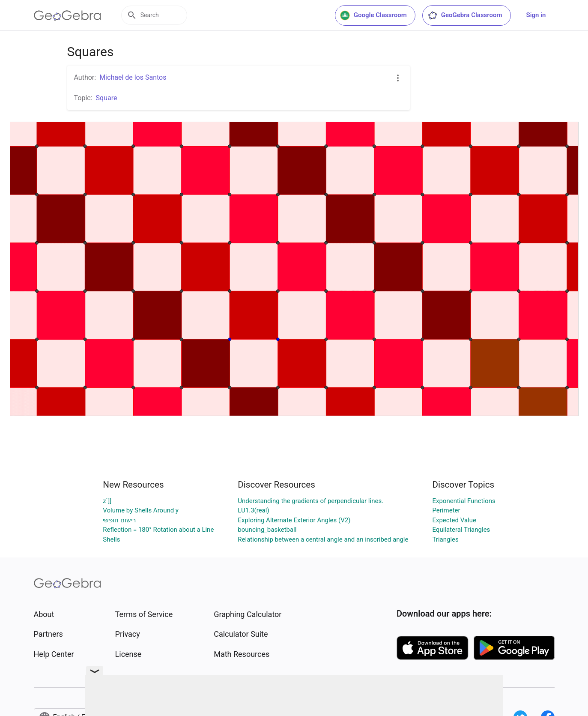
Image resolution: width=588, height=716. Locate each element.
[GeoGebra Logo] (67, 15)
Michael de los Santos (133, 77)
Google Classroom (373, 15)
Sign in (536, 15)
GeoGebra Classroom (465, 15)
